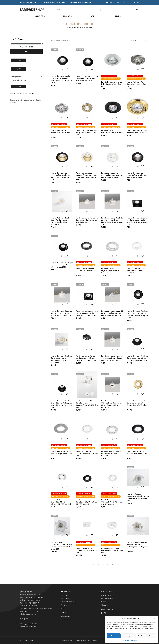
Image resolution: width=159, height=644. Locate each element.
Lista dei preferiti (107, 599)
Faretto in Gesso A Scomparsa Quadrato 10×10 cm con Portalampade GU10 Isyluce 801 (61, 546)
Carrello (104, 602)
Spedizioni (110, 3)
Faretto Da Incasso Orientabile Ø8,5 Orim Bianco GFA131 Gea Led (112, 502)
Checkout (105, 605)
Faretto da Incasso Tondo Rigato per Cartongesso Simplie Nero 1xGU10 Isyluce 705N (61, 79)
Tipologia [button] (68, 16)
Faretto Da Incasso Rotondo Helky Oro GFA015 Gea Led (137, 131)
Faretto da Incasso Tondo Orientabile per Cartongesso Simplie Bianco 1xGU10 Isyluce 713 (112, 404)
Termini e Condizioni (68, 602)
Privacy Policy (135, 640)
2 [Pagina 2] (93, 564)
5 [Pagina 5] (108, 564)
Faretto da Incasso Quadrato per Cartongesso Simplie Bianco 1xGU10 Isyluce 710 (62, 313)
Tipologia (76, 28)
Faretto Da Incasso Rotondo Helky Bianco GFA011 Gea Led (112, 84)
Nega (129, 636)
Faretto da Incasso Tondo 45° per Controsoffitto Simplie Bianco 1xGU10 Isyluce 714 (112, 313)
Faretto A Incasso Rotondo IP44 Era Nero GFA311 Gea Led (137, 454)
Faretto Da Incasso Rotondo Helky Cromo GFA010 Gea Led (61, 133)
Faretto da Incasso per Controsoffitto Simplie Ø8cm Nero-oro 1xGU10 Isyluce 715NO (61, 176)
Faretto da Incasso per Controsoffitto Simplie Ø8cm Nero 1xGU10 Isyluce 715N (137, 175)
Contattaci (122, 3)
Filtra (26, 51)
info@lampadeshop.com (28, 614)
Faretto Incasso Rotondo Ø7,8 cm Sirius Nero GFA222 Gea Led (87, 271)
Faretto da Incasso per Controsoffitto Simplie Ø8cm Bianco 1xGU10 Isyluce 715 (112, 175)
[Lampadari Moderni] (11, 80)
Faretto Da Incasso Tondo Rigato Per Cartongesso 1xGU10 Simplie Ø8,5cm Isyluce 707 (60, 221)
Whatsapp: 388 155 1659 (29, 624)
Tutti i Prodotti (65, 595)
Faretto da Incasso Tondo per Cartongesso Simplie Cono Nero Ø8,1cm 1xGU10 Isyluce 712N (138, 314)
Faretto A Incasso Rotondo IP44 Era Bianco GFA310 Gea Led (87, 454)
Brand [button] (119, 16)
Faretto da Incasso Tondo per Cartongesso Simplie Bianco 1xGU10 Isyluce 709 (87, 220)
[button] (155, 619)
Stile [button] (94, 16)
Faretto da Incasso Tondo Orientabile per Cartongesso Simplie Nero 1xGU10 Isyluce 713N (61, 404)
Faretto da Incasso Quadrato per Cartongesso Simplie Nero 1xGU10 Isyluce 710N (87, 313)
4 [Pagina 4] (103, 564)
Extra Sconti (65, 599)
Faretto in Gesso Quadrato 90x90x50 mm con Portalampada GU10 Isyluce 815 (137, 546)
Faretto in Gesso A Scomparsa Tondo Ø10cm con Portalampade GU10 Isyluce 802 (138, 497)
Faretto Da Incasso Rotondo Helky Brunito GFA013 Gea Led (86, 133)
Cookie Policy (127, 640)
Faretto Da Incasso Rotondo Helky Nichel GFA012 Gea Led (137, 84)
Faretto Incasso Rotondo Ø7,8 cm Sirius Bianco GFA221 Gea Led (136, 271)
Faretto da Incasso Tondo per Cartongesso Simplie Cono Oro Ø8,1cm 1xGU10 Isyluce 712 (138, 404)
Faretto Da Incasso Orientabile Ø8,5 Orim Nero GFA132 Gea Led (86, 502)
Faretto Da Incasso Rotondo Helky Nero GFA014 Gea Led (112, 131)
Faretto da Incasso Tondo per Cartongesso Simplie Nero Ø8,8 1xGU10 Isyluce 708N (138, 358)
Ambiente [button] (40, 16)
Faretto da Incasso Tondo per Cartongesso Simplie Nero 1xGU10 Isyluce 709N (62, 265)
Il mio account (106, 595)
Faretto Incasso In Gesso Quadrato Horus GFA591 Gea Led (87, 550)
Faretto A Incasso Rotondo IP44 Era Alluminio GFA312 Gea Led (111, 454)
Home (69, 28)
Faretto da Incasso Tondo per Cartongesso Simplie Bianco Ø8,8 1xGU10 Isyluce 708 (112, 358)
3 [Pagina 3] (98, 564)
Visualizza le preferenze (146, 636)
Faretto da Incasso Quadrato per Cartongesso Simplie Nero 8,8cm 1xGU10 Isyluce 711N (137, 221)
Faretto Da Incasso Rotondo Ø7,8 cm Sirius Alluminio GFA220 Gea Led (112, 271)
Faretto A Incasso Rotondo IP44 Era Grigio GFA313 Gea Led (61, 454)
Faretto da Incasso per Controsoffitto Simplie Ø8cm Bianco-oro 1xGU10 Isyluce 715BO (87, 176)
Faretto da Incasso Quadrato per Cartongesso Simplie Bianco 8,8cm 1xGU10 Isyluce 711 (112, 221)
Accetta (114, 636)
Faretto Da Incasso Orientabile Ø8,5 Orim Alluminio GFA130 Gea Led (61, 502)
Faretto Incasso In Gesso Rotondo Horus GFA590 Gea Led (112, 550)
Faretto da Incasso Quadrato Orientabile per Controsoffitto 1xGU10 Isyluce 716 (87, 404)
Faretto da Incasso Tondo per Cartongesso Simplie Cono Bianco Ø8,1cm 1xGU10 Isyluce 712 (62, 359)
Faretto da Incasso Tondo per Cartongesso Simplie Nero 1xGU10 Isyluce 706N (87, 78)
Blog (62, 608)
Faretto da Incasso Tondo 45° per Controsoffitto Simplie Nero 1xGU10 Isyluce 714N (87, 358)
